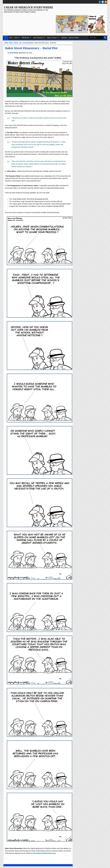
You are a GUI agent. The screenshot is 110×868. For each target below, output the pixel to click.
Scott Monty (14, 53)
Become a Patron (74, 38)
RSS (106, 2)
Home (6, 38)
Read (11, 38)
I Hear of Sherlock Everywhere (28, 7)
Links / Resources (38, 38)
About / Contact (52, 38)
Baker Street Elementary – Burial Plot (31, 48)
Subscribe (64, 38)
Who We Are (25, 38)
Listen (16, 38)
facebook (100, 2)
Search (105, 38)
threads (103, 2)
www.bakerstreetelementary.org (44, 853)
